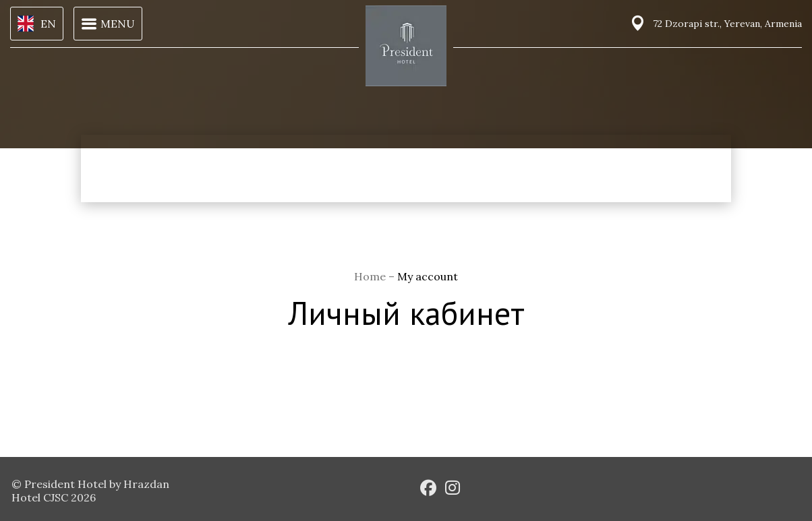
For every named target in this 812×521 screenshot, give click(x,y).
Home (371, 276)
